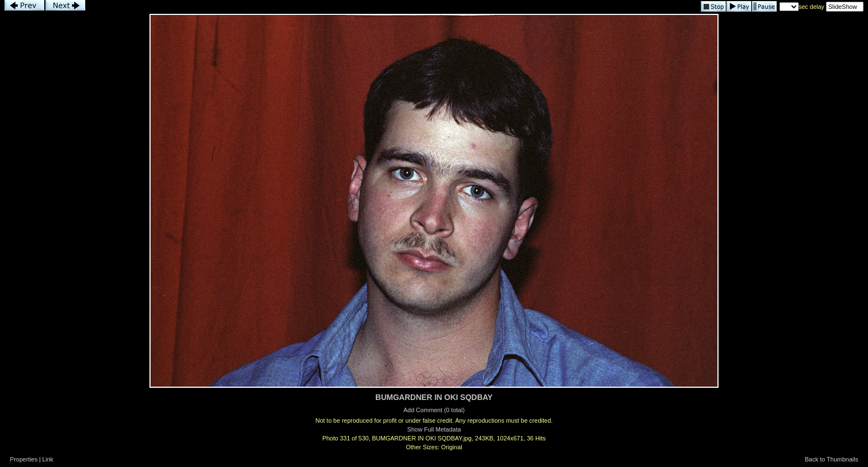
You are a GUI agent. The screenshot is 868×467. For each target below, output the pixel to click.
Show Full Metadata (434, 429)
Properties (24, 459)
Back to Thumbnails (831, 459)
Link (48, 459)
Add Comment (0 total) (434, 410)
